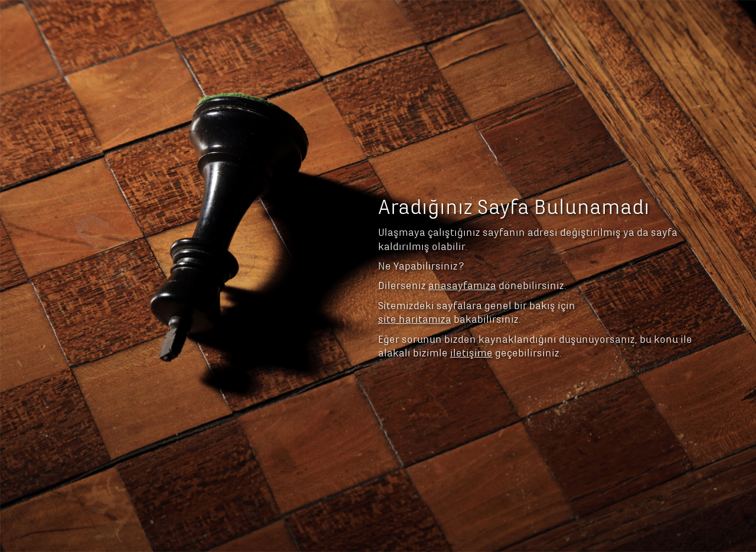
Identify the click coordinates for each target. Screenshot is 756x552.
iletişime (471, 290)
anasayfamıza (462, 223)
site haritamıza (415, 257)
